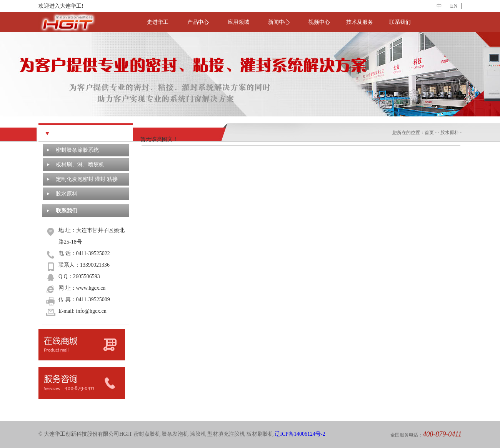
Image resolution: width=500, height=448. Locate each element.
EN (454, 6)
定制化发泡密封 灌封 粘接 (87, 179)
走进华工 (158, 22)
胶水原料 (67, 194)
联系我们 (400, 22)
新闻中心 (279, 22)
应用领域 (238, 22)
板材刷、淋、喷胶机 (80, 165)
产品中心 (198, 22)
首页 (429, 133)
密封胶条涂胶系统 (77, 150)
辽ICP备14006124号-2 (300, 434)
